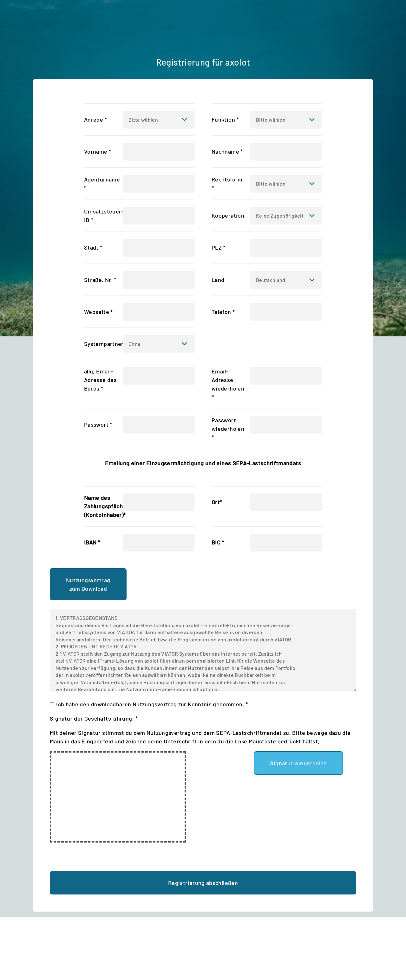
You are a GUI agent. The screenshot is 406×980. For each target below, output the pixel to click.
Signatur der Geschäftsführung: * (94, 718)
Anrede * (95, 119)
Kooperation (228, 215)
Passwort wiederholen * (228, 429)
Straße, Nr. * (100, 280)
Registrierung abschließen (203, 883)
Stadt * (93, 247)
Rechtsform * (227, 184)
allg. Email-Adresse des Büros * (100, 380)
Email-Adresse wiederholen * (228, 384)
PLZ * (219, 247)
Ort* (217, 502)
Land (218, 280)
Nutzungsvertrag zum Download (88, 584)
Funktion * (225, 119)
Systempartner (104, 344)
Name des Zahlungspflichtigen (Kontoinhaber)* (110, 506)
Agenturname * (102, 184)
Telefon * (223, 312)
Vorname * (98, 151)
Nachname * (227, 151)
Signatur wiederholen (298, 763)
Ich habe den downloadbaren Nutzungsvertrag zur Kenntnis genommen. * (152, 704)
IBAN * (92, 542)
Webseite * (98, 312)
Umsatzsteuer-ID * (104, 216)
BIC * (218, 542)
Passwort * (98, 424)
